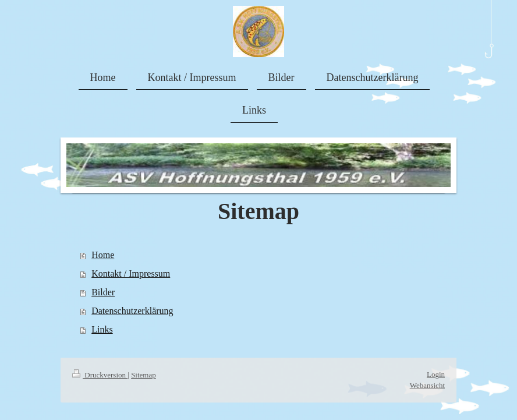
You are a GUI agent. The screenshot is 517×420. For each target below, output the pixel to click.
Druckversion (100, 375)
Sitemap (144, 375)
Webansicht (427, 385)
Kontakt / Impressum (131, 273)
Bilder (103, 292)
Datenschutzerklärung (132, 311)
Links (102, 329)
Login (436, 374)
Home (103, 255)
